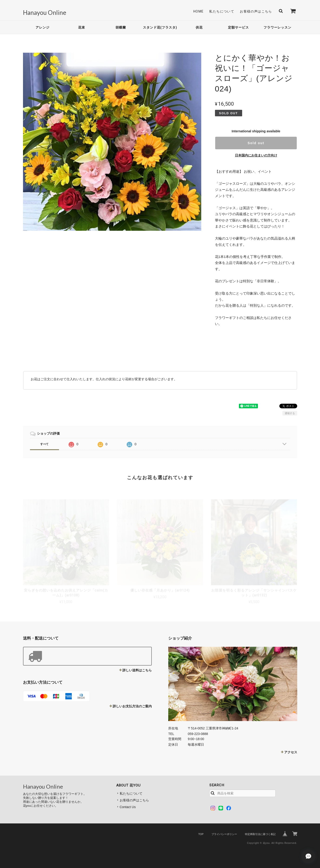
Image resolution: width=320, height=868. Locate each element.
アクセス (291, 752)
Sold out (256, 143)
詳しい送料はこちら (137, 670)
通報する (290, 413)
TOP (201, 834)
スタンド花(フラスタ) (160, 27)
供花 (199, 27)
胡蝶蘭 (121, 27)
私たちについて (222, 11)
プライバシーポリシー (224, 834)
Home (199, 11)
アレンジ (43, 27)
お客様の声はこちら (256, 11)
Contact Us (128, 807)
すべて (44, 444)
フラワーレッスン (277, 27)
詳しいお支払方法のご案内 (132, 706)
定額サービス (238, 27)
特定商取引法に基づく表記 (260, 834)
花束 (82, 27)
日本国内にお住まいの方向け (256, 155)
